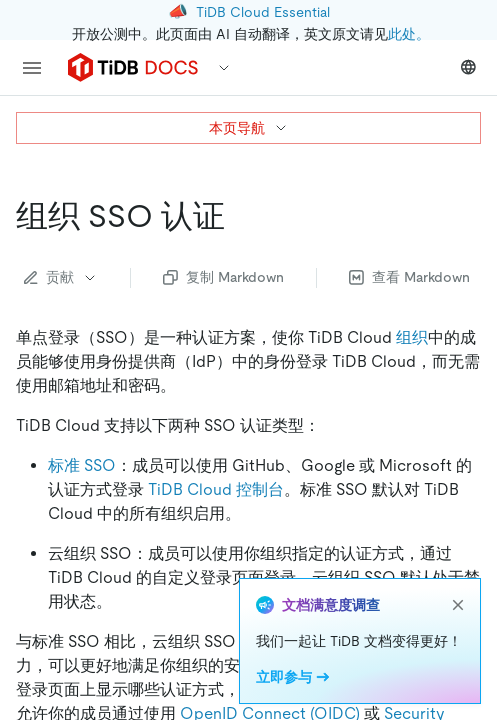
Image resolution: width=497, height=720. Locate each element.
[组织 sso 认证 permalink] (241, 216)
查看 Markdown (409, 277)
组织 (412, 337)
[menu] (32, 68)
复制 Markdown (223, 277)
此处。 (409, 34)
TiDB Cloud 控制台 (216, 489)
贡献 (61, 277)
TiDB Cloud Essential (263, 12)
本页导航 (249, 128)
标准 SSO (82, 465)
